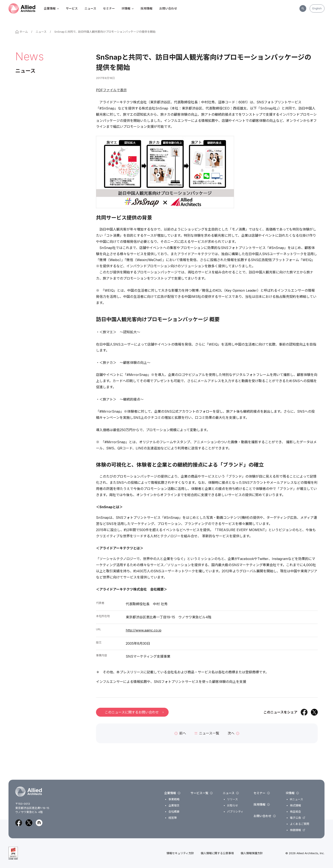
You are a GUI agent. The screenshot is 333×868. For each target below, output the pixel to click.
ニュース (90, 8)
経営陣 (173, 818)
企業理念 (174, 805)
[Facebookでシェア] (304, 712)
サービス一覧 (202, 793)
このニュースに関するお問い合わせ (134, 712)
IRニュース (296, 799)
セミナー (109, 8)
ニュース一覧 (207, 733)
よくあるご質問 (300, 824)
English (317, 8)
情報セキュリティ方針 (180, 853)
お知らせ (233, 805)
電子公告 (295, 818)
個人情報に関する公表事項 (217, 853)
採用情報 (147, 8)
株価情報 (295, 830)
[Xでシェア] (314, 712)
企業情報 (51, 8)
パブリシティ (235, 812)
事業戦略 (174, 799)
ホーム (22, 32)
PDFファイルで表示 (111, 90)
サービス (72, 8)
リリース (232, 799)
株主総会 (295, 812)
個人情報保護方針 (252, 853)
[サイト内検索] (303, 8)
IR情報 (128, 8)
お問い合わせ (168, 8)
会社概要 (174, 812)
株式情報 (295, 805)
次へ (233, 733)
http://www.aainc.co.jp (144, 630)
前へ (180, 733)
